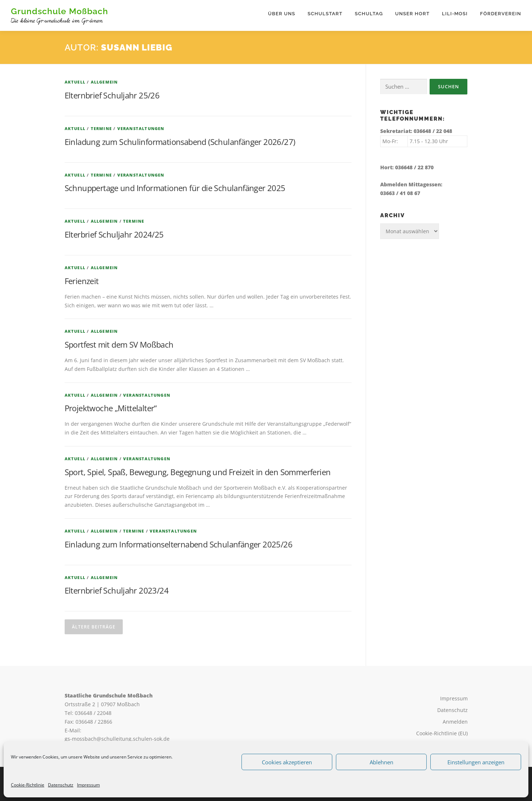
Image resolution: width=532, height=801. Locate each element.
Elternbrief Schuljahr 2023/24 (117, 591)
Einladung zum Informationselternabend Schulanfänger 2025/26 (179, 544)
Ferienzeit (82, 281)
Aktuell (75, 82)
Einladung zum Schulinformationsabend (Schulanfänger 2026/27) (180, 142)
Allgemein (104, 82)
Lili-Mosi (455, 14)
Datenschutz (61, 785)
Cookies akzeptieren (287, 762)
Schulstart (325, 14)
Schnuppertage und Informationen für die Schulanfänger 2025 (175, 188)
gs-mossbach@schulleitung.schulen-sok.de (117, 739)
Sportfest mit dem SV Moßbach (119, 345)
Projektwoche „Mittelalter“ (111, 408)
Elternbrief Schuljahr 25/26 (112, 96)
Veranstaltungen (141, 129)
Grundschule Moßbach (60, 11)
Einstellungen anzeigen (476, 762)
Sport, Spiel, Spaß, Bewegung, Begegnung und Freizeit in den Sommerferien (198, 472)
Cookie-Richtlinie (28, 785)
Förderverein (501, 14)
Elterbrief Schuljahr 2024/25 (114, 235)
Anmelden (455, 722)
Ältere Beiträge (94, 627)
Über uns (282, 14)
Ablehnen (381, 762)
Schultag (369, 14)
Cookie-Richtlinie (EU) (442, 733)
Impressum (88, 785)
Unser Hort (412, 14)
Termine (101, 129)
